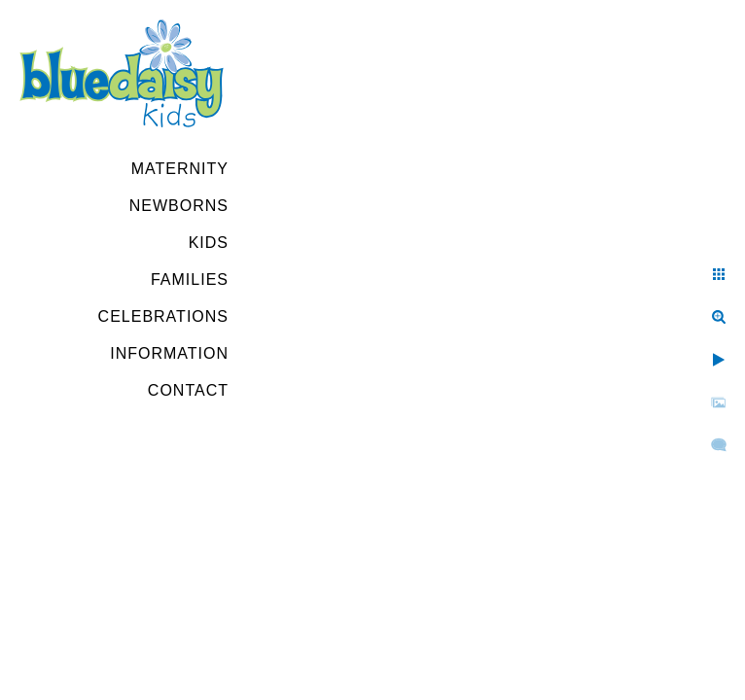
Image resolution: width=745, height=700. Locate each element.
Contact (188, 390)
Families (190, 280)
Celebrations (163, 316)
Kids (209, 243)
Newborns (179, 206)
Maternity (180, 169)
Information (169, 353)
